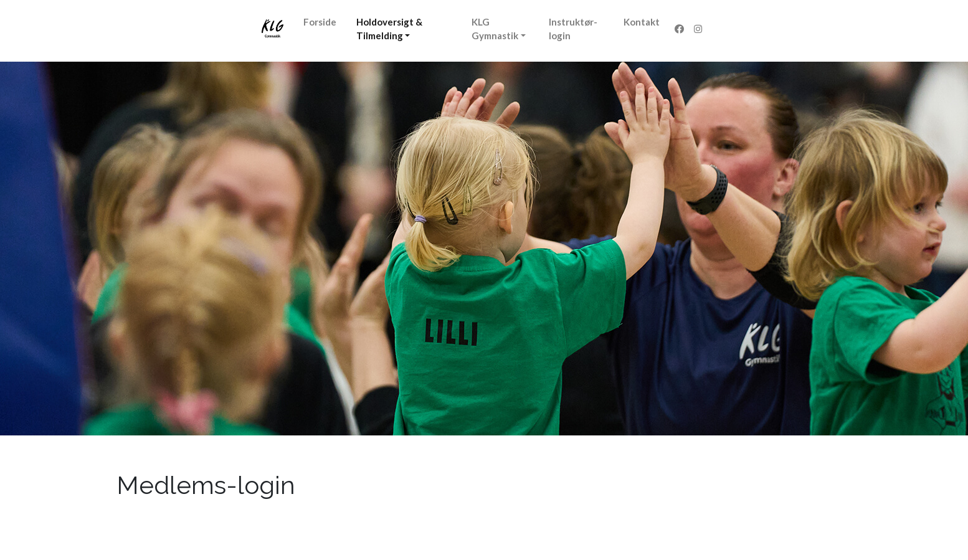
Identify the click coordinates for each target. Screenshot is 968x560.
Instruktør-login (573, 29)
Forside (320, 22)
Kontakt (642, 22)
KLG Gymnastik (495, 29)
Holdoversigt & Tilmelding (389, 29)
